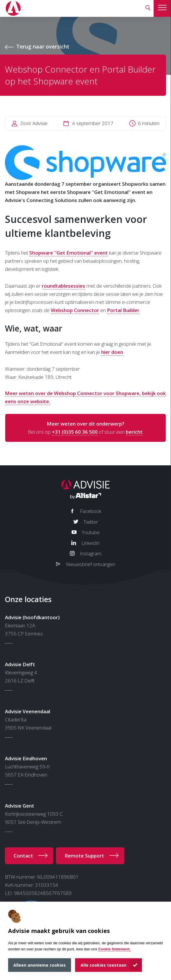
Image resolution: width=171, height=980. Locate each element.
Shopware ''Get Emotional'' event (69, 253)
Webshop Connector (75, 310)
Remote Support (84, 856)
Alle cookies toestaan (103, 965)
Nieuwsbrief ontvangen (91, 564)
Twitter (91, 522)
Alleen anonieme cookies (40, 965)
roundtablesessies (63, 286)
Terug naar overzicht (43, 46)
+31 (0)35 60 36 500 (75, 432)
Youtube (91, 532)
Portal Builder (123, 310)
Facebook (91, 511)
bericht (134, 432)
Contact (23, 856)
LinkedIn (91, 543)
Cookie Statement (114, 949)
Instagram (91, 553)
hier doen (112, 352)
